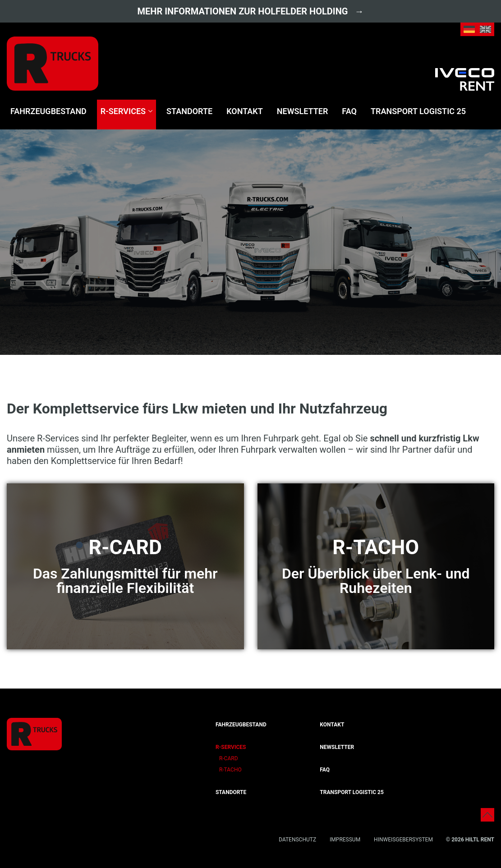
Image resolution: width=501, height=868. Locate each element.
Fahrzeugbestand (48, 111)
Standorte (189, 111)
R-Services (123, 111)
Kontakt (245, 111)
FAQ (349, 111)
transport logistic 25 (418, 111)
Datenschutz (297, 840)
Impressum (345, 840)
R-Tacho (230, 770)
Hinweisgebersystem (403, 840)
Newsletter (303, 111)
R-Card (229, 758)
